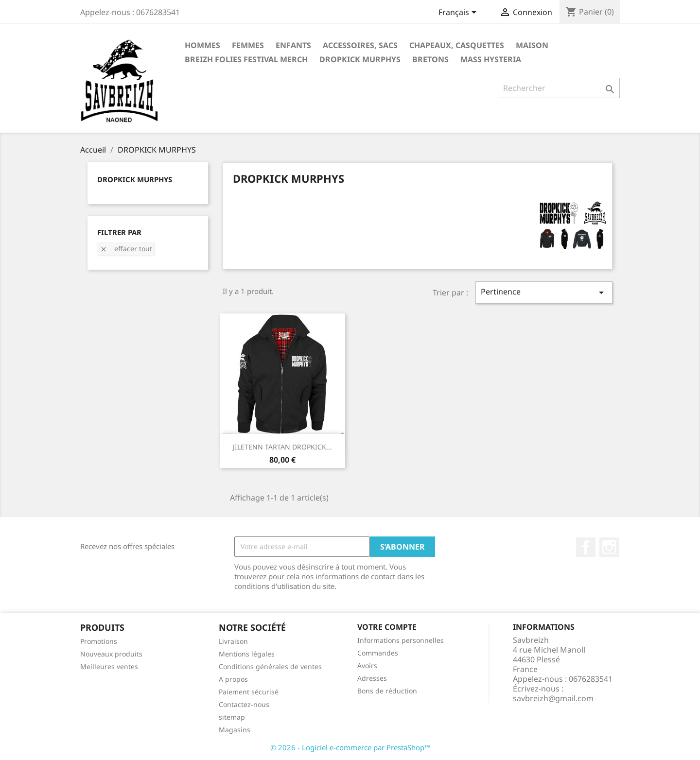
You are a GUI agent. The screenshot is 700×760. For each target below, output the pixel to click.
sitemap (232, 717)
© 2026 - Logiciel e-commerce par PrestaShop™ (350, 747)
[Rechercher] (559, 88)
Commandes (378, 653)
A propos (233, 679)
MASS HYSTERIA (491, 59)
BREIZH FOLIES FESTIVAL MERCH (246, 59)
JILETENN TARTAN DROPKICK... (282, 447)
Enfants (293, 45)
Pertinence (544, 292)
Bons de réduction (387, 691)
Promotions (99, 641)
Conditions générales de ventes (270, 666)
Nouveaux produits (111, 654)
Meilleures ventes (109, 666)
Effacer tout (126, 249)
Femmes (248, 45)
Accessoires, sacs (360, 45)
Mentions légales (247, 654)
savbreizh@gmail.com (553, 698)
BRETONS (430, 59)
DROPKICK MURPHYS (360, 59)
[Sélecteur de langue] (459, 13)
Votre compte (387, 627)
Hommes (202, 45)
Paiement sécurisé (249, 692)
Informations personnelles (401, 640)
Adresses (372, 678)
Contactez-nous (244, 704)
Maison (532, 45)
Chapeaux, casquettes (457, 45)
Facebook (586, 547)
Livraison (233, 641)
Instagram (609, 547)
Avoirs (367, 665)
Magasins (235, 730)
